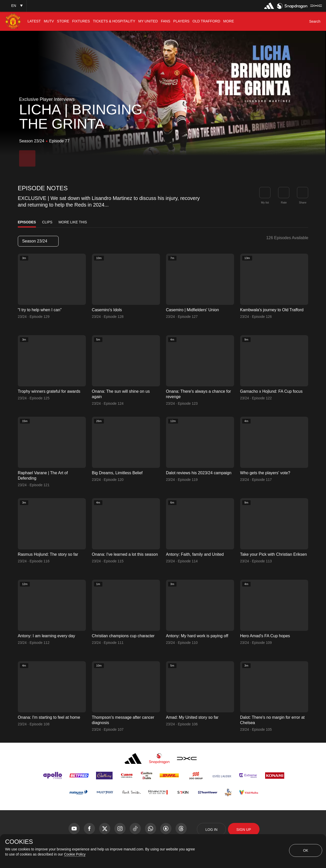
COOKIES (19, 842)
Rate (284, 202)
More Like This (73, 222)
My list (265, 202)
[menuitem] (34, 21)
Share (303, 202)
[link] (303, 193)
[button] (13, 6)
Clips (47, 222)
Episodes (27, 222)
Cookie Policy (75, 854)
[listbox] (38, 241)
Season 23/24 (38, 241)
